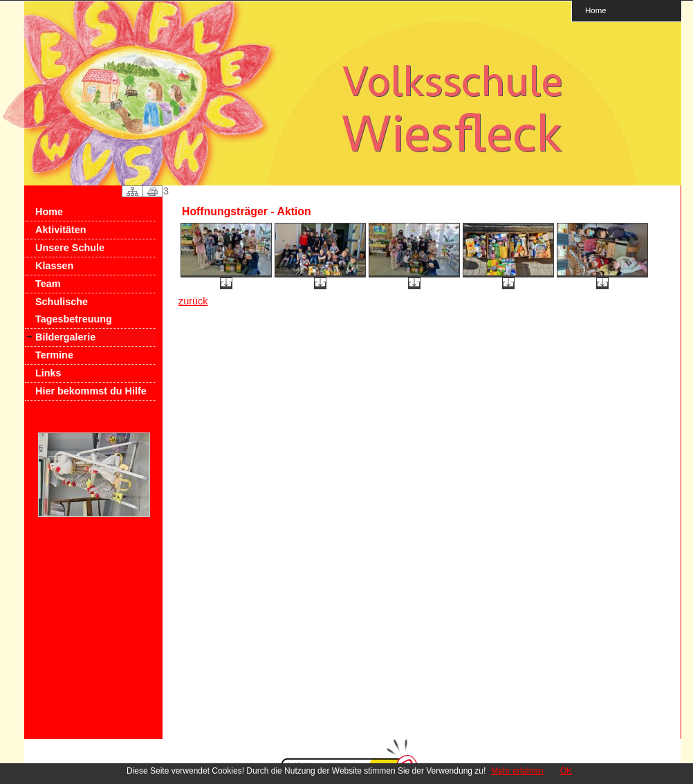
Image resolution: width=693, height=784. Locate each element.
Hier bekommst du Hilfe (91, 391)
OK (566, 771)
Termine (54, 355)
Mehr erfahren (517, 771)
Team (48, 284)
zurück (193, 301)
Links (48, 373)
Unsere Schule (70, 248)
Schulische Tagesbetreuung (74, 310)
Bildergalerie (65, 337)
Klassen (54, 266)
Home (596, 10)
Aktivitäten (61, 230)
